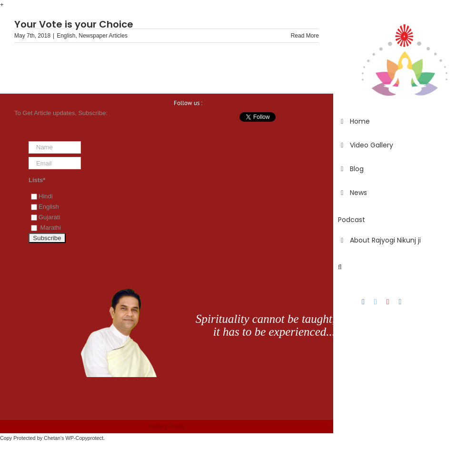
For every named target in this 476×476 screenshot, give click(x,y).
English (66, 36)
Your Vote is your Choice (74, 24)
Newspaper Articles (103, 36)
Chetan (52, 438)
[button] (405, 267)
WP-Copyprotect (84, 438)
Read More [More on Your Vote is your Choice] (305, 36)
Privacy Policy (167, 427)
